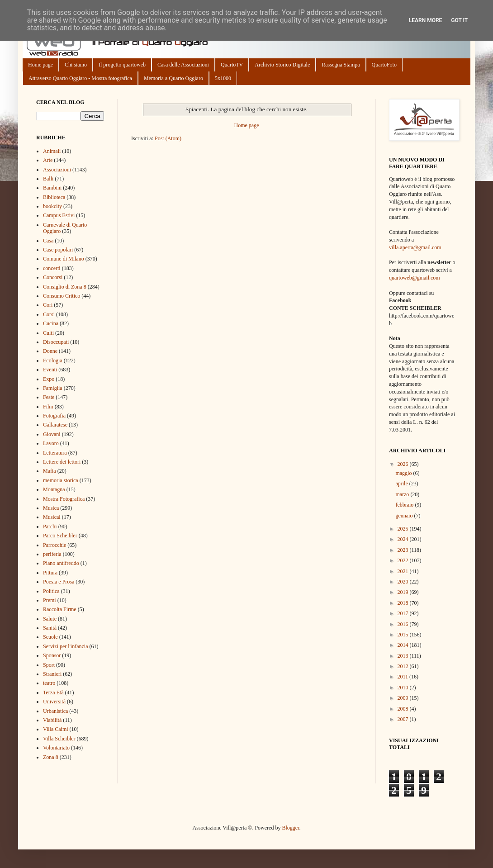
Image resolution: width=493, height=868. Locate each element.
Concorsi (53, 277)
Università (54, 702)
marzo (403, 494)
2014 (404, 645)
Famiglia (53, 388)
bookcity (52, 206)
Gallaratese (55, 425)
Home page (40, 65)
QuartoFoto (384, 65)
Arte (48, 160)
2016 (404, 624)
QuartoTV (232, 65)
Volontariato (56, 748)
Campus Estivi (59, 215)
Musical (52, 517)
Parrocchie (55, 545)
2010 (404, 688)
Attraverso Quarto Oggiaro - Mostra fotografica (80, 78)
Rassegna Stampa (341, 65)
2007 (404, 719)
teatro (49, 683)
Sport (49, 665)
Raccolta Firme (60, 609)
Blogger (290, 828)
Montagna (54, 489)
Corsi (49, 314)
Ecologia (53, 360)
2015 (404, 635)
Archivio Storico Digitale (282, 65)
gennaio (405, 516)
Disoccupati (56, 342)
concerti (52, 268)
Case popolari (58, 250)
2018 (404, 603)
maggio (404, 473)
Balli (48, 179)
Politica (51, 591)
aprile (402, 484)
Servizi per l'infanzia (65, 646)
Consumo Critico (62, 296)
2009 (404, 698)
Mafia (50, 471)
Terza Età (53, 693)
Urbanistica (55, 711)
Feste (49, 397)
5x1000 (223, 78)
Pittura (50, 573)
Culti (48, 333)
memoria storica (61, 480)
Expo (49, 379)
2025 (404, 529)
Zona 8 (51, 757)
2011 (404, 677)
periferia (52, 554)
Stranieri (52, 674)
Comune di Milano (64, 259)
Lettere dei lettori (62, 462)
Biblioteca (54, 197)
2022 (404, 560)
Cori (48, 305)
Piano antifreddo (61, 563)
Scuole (50, 637)
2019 (404, 592)
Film (48, 407)
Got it (459, 20)
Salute (50, 619)
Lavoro (51, 443)
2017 (404, 613)
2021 (404, 571)
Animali (52, 151)
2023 (404, 550)
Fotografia (54, 416)
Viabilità (52, 720)
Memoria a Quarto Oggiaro (173, 78)
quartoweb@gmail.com (415, 278)
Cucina (51, 323)
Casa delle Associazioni (183, 65)
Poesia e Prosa (59, 582)
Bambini (52, 188)
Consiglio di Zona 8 (65, 287)
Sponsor (52, 655)
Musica (51, 508)
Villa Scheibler (59, 739)
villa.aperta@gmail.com (415, 247)
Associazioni (57, 170)
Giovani (52, 434)
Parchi (50, 526)
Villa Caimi (56, 729)
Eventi (50, 370)
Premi (50, 600)
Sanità (50, 628)
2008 (404, 709)
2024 (404, 539)
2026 (404, 464)
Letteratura (55, 453)
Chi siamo (76, 65)
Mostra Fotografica (64, 499)
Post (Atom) (168, 138)
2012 (404, 666)
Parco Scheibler (60, 536)
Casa (48, 241)
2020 (404, 582)
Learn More (426, 20)
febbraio (405, 505)
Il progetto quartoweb (122, 65)
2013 (404, 656)
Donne (50, 351)
